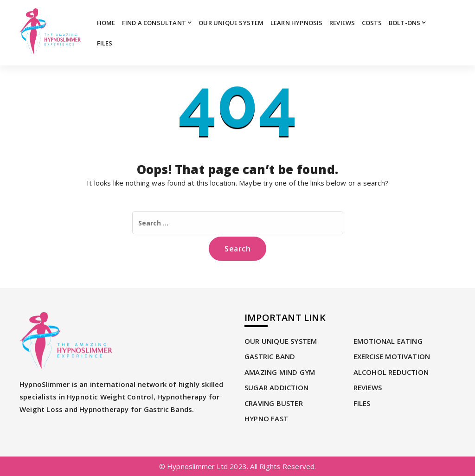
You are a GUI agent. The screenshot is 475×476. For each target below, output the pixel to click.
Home (106, 23)
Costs (372, 23)
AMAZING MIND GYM (280, 372)
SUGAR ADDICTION (276, 387)
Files (105, 43)
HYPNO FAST (266, 418)
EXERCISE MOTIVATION (392, 356)
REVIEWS (342, 23)
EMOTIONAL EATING (388, 341)
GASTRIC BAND (270, 356)
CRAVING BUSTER (274, 403)
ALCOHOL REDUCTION (391, 372)
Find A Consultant (154, 23)
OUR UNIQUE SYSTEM (231, 23)
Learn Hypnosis (297, 23)
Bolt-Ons (405, 23)
